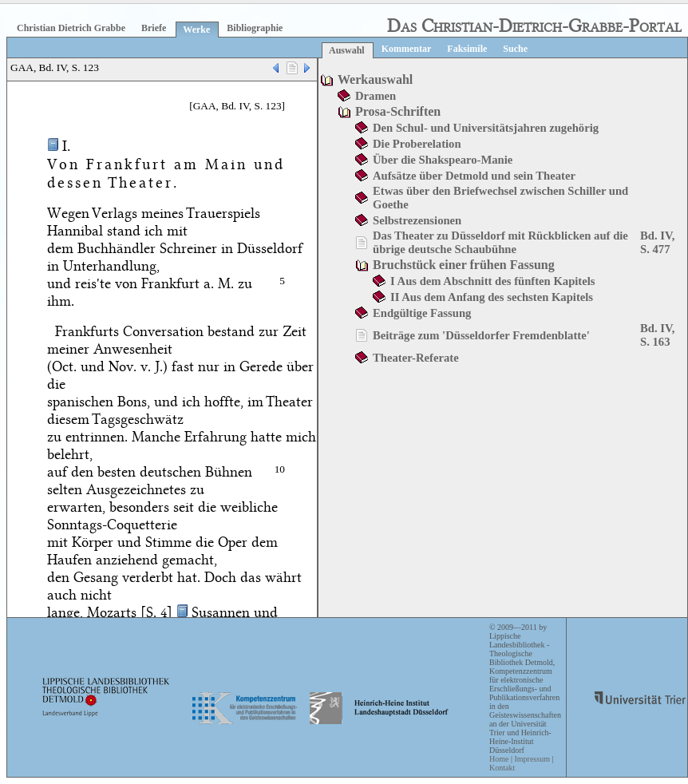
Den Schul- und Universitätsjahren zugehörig (486, 128)
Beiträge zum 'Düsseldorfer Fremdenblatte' (481, 335)
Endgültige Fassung (422, 313)
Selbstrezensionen (417, 220)
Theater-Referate (416, 358)
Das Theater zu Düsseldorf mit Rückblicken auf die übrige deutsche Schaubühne (500, 242)
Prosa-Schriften (398, 111)
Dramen (376, 96)
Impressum (532, 759)
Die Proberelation (417, 144)
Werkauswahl (375, 79)
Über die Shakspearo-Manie (443, 160)
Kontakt (502, 768)
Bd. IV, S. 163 (657, 335)
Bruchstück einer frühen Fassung (464, 265)
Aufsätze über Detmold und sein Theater (474, 176)
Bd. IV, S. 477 (657, 242)
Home (499, 759)
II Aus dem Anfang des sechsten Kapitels (492, 297)
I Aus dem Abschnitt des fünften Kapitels (493, 281)
